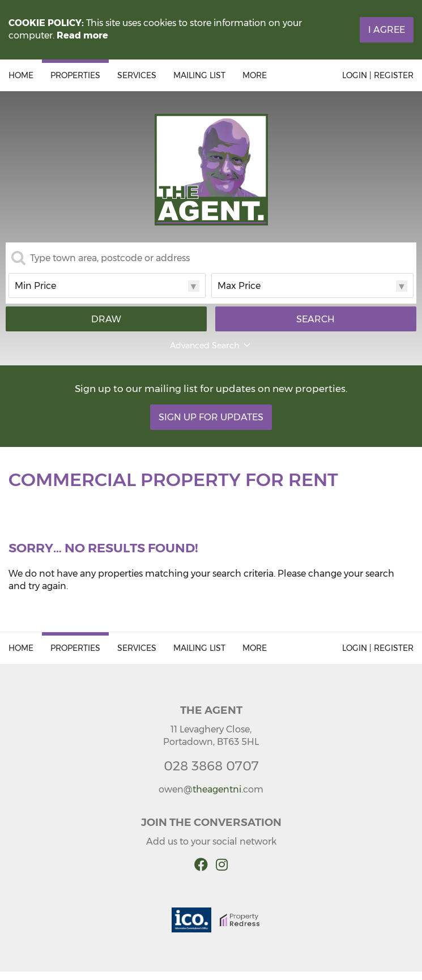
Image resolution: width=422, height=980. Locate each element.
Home (21, 75)
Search (316, 319)
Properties (75, 75)
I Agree (387, 30)
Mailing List (199, 75)
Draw (106, 319)
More (255, 75)
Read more (82, 35)
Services (137, 75)
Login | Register (378, 75)
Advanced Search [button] (211, 346)
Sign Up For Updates (211, 417)
